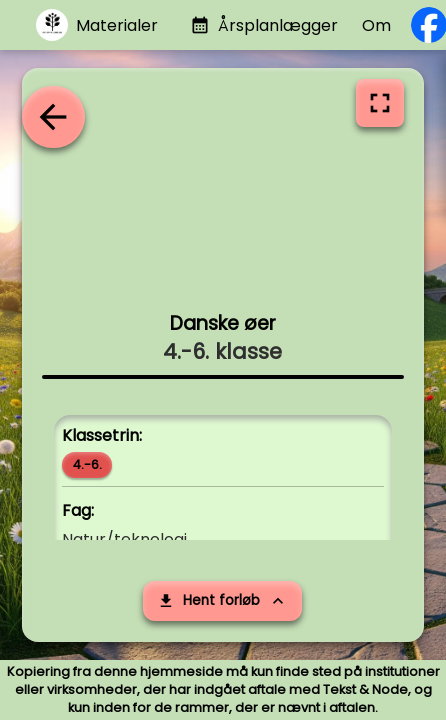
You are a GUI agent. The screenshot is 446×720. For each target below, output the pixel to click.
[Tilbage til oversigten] (53, 117)
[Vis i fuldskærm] (380, 103)
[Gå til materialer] (97, 25)
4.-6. (87, 464)
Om (376, 25)
